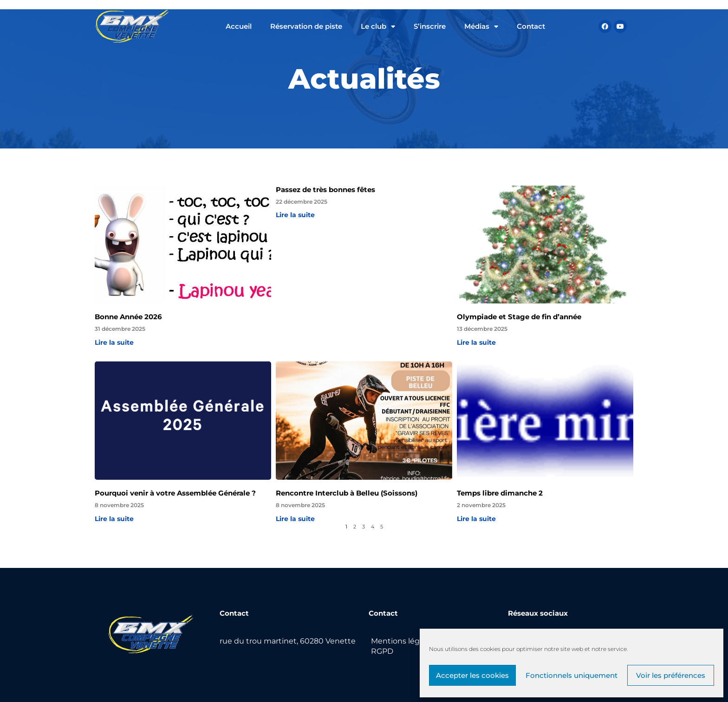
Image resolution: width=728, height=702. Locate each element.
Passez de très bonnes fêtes (325, 190)
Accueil (239, 26)
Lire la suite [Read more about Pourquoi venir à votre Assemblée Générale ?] (114, 519)
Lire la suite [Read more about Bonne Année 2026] (114, 342)
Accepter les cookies (472, 675)
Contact (531, 26)
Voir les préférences (671, 675)
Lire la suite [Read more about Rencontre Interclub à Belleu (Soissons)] (295, 519)
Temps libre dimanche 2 (500, 493)
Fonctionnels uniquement (572, 675)
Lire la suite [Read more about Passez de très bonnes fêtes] (295, 215)
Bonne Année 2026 (128, 317)
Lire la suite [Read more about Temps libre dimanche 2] (476, 519)
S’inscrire (430, 26)
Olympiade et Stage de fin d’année (519, 317)
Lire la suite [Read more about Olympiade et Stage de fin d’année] (476, 342)
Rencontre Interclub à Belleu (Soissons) (347, 493)
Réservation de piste (306, 26)
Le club (378, 27)
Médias (481, 27)
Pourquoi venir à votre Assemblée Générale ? (175, 493)
